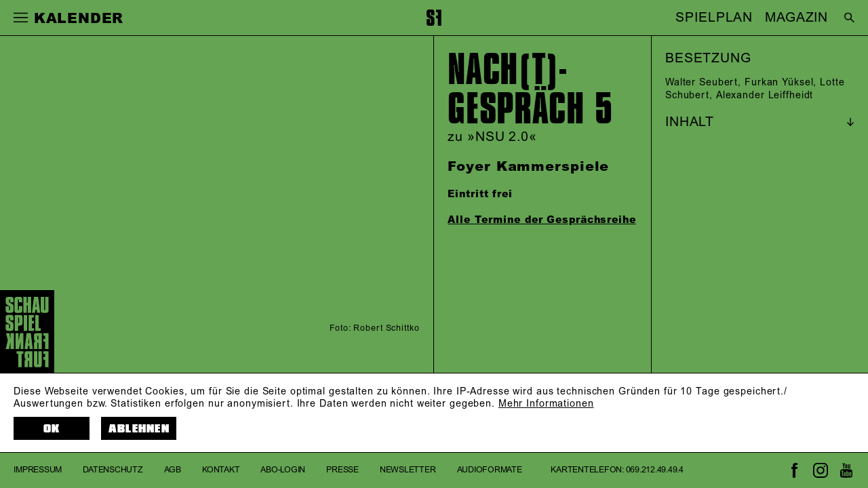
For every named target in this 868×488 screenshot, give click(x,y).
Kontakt (221, 470)
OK (52, 429)
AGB (173, 470)
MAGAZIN (796, 18)
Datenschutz (113, 470)
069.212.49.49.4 (655, 470)
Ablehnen (139, 429)
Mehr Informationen (546, 404)
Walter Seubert (702, 83)
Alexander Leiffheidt (765, 96)
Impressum (38, 470)
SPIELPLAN (714, 18)
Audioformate (490, 470)
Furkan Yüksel (779, 83)
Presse (342, 470)
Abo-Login (283, 470)
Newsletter (408, 470)
